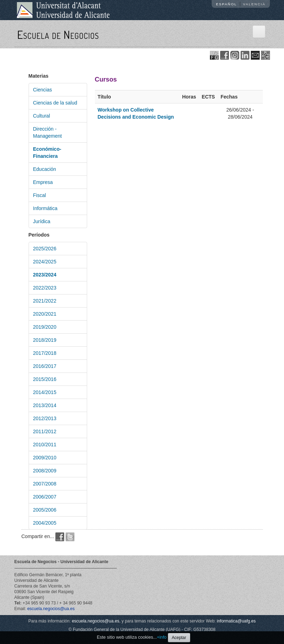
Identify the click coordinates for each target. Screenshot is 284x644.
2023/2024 (45, 275)
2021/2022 (45, 301)
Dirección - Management (48, 132)
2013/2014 (45, 405)
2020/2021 (45, 314)
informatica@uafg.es (236, 621)
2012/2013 (45, 418)
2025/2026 (45, 249)
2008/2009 (45, 471)
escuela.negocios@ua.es (51, 609)
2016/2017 (45, 366)
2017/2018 (45, 353)
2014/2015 (45, 392)
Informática (45, 208)
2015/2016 (45, 379)
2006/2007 (45, 497)
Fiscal (40, 195)
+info (162, 637)
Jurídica (42, 221)
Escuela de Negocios (58, 34)
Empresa (43, 182)
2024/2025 (45, 262)
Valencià (254, 4)
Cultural (42, 116)
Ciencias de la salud (55, 103)
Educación (45, 169)
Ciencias (43, 90)
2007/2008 (45, 484)
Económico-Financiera (47, 153)
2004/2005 (45, 523)
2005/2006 (45, 510)
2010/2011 (45, 445)
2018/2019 (45, 340)
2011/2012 (45, 431)
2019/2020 (45, 327)
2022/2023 (45, 288)
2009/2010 (45, 458)
